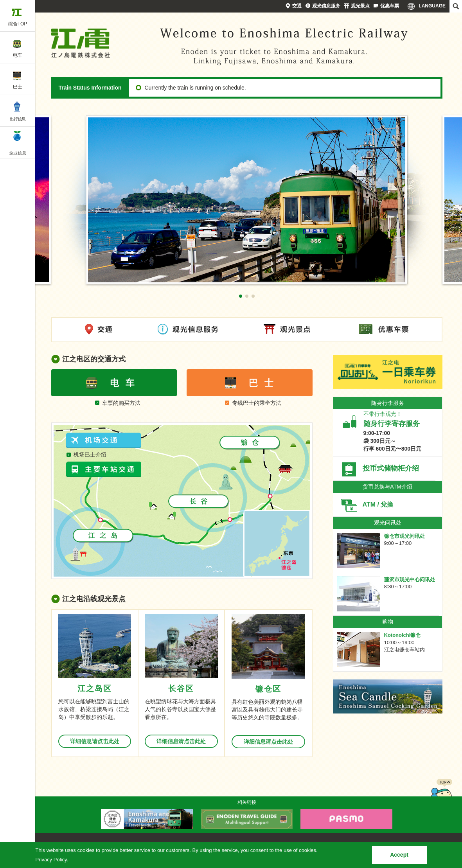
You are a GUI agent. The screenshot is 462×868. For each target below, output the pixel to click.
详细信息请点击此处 (95, 741)
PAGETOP (441, 794)
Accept (399, 855)
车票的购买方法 (121, 403)
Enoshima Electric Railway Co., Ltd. (81, 43)
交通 (297, 6)
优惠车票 (390, 6)
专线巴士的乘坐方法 (257, 403)
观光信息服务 (326, 6)
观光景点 (360, 6)
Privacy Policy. (52, 860)
